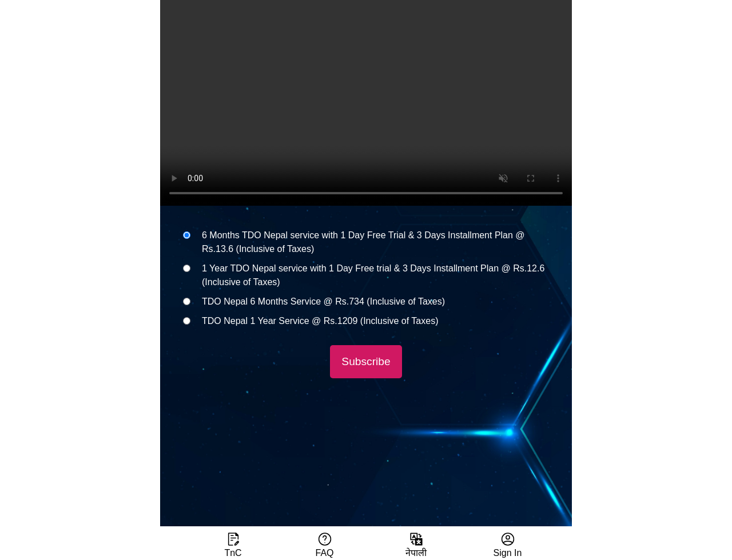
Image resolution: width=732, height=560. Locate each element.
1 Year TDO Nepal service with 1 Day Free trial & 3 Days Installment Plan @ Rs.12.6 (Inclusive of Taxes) (373, 275)
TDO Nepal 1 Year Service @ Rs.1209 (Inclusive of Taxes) (320, 321)
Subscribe (366, 361)
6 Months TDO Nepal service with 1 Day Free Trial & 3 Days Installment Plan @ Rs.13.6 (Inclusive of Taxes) (363, 242)
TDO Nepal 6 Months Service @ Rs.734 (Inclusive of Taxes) (323, 301)
